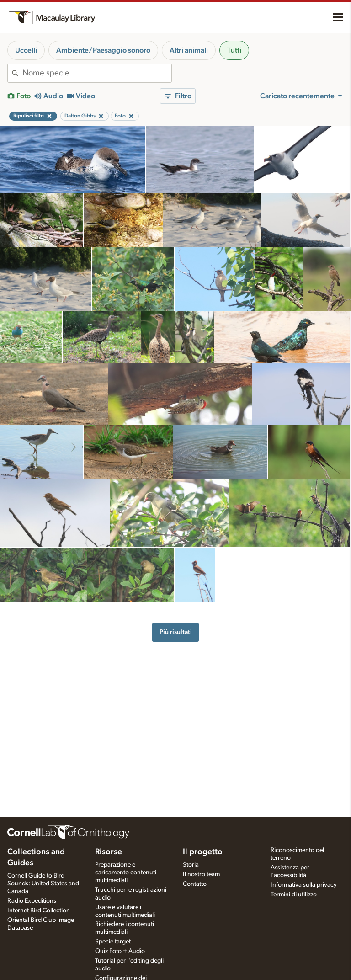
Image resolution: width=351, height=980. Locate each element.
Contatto (195, 884)
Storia (191, 865)
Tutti (234, 50)
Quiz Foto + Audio (120, 951)
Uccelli (26, 50)
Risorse (109, 852)
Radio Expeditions (32, 901)
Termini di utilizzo (294, 895)
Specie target (113, 942)
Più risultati (176, 632)
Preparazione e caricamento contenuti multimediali (126, 873)
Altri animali (189, 50)
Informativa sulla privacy (304, 885)
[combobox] (97, 73)
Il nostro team (201, 874)
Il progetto (203, 852)
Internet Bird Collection (39, 911)
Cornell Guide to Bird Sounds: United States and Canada (43, 884)
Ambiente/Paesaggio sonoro (103, 50)
